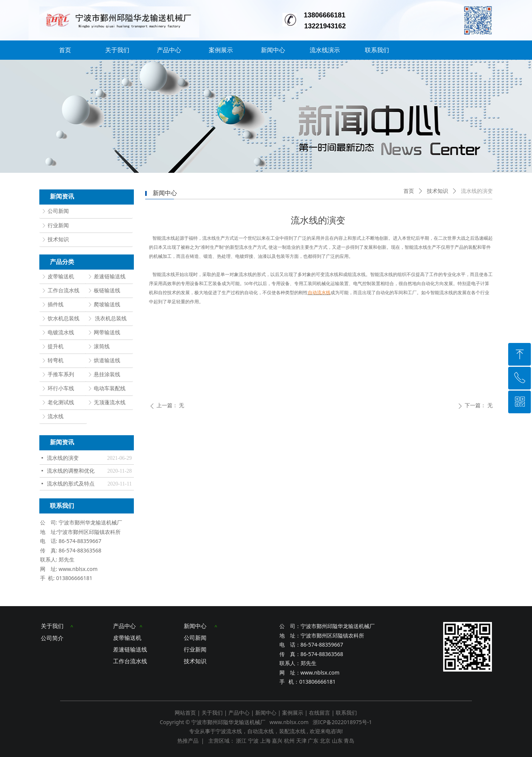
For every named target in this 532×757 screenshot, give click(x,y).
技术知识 (437, 191)
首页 (409, 191)
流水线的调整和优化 (71, 471)
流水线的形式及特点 (71, 484)
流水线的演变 (63, 458)
